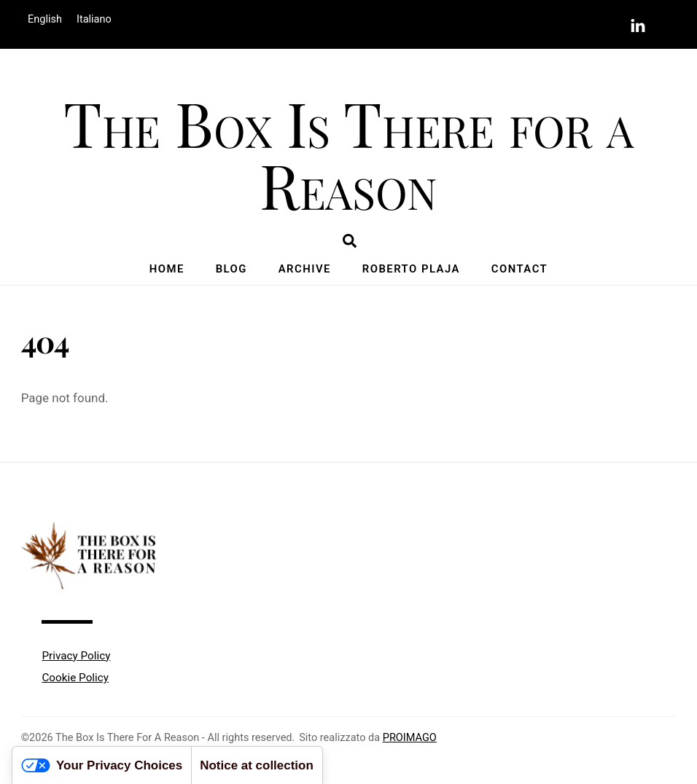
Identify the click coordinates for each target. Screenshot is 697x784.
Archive (305, 269)
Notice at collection (257, 765)
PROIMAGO (410, 738)
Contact (519, 269)
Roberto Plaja (411, 269)
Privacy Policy (76, 656)
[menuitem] (45, 20)
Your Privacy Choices (102, 765)
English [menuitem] (45, 19)
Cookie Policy (75, 678)
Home (167, 269)
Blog (231, 269)
